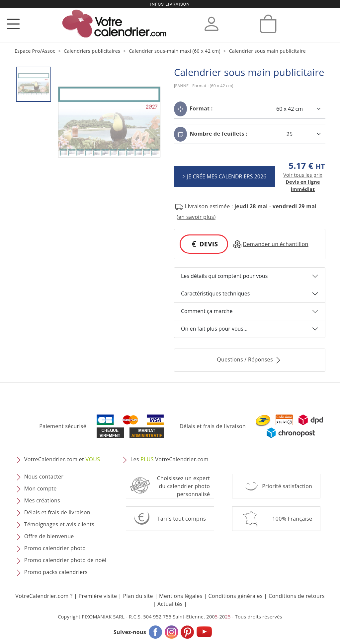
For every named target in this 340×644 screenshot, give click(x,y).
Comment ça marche (207, 311)
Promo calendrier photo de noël (65, 560)
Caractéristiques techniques (215, 293)
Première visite (98, 596)
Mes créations (42, 500)
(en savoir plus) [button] (196, 217)
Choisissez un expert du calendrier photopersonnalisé (184, 486)
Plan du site (138, 596)
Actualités (170, 604)
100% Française (292, 519)
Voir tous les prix (303, 175)
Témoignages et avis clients (59, 524)
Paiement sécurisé (63, 426)
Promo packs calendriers (56, 572)
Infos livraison (170, 4)
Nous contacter (44, 477)
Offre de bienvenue (49, 536)
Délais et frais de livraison (213, 426)
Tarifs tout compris (182, 519)
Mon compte (41, 488)
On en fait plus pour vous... (214, 329)
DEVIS (204, 244)
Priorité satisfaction (287, 486)
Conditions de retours (297, 596)
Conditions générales (236, 596)
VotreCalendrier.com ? (44, 596)
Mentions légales (181, 596)
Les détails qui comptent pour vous (224, 276)
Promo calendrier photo (55, 548)
